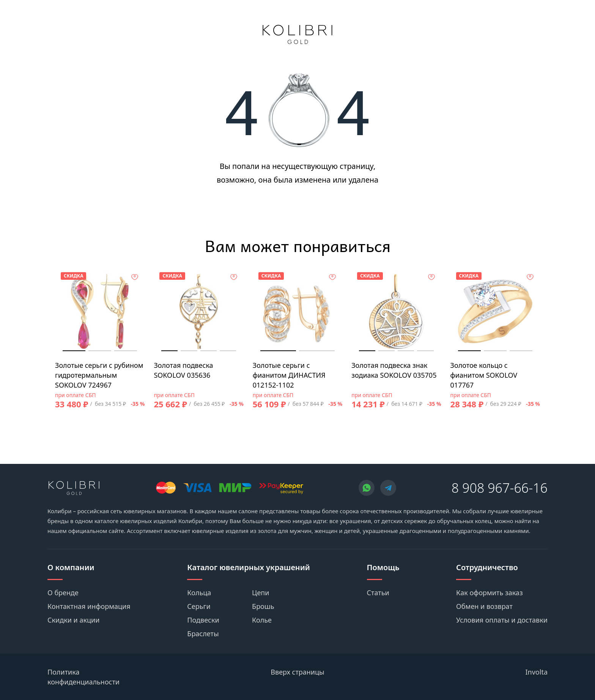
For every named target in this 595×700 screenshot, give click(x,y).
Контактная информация (89, 606)
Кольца (199, 593)
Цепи (261, 593)
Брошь (263, 606)
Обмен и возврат (484, 606)
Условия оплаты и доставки (502, 620)
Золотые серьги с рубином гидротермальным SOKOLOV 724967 (99, 375)
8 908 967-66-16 (500, 488)
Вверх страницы (297, 672)
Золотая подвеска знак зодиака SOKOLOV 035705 (394, 370)
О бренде (63, 593)
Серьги (199, 606)
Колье (262, 620)
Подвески (203, 620)
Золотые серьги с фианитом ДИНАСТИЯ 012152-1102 (289, 375)
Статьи (378, 593)
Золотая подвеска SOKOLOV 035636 (183, 370)
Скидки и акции (73, 620)
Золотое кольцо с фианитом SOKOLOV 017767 (484, 375)
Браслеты (203, 634)
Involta (537, 672)
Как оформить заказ (490, 593)
